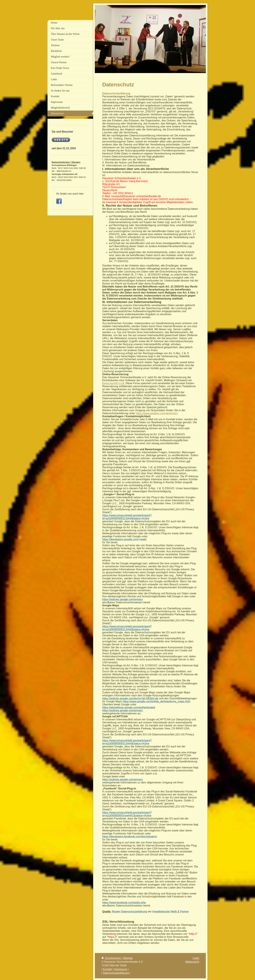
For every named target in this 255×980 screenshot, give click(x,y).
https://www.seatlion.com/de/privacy (157, 413)
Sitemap (128, 958)
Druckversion (111, 958)
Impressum (121, 969)
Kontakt (107, 969)
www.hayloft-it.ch (113, 383)
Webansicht (192, 962)
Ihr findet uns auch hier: (70, 194)
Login (196, 958)
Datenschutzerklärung (116, 973)
